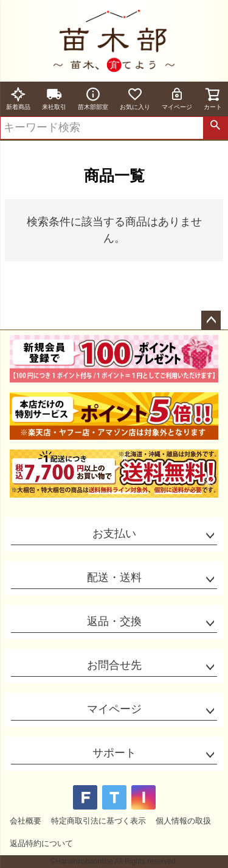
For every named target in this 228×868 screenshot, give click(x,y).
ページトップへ (211, 320)
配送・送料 (114, 577)
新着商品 (18, 98)
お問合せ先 (114, 665)
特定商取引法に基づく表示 (98, 821)
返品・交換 (114, 621)
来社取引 (54, 98)
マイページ (177, 98)
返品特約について (41, 843)
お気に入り (135, 98)
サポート (114, 753)
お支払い (114, 534)
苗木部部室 (93, 98)
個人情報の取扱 (183, 821)
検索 (215, 128)
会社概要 (26, 821)
